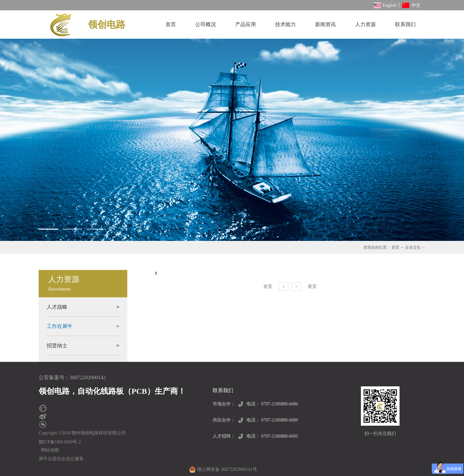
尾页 (312, 287)
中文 (411, 5)
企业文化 (413, 247)
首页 (171, 24)
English (385, 5)
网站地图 (49, 450)
